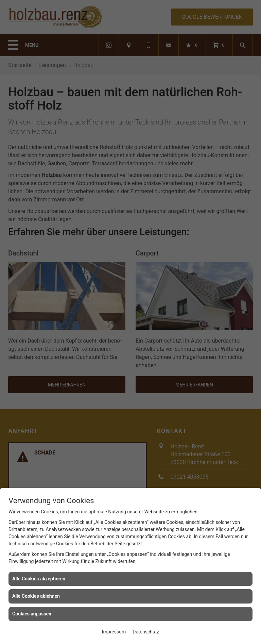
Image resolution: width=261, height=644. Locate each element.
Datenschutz (146, 632)
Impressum (114, 632)
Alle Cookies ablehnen (36, 596)
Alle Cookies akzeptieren (39, 579)
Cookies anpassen (32, 614)
